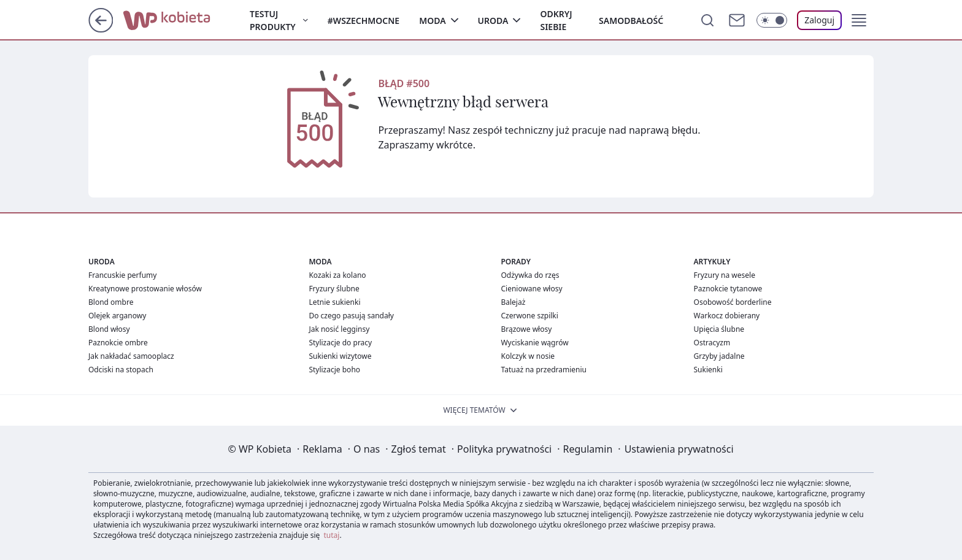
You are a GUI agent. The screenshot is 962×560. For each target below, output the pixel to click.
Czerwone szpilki (529, 316)
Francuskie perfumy (122, 275)
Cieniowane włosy (531, 289)
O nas (367, 449)
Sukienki (708, 370)
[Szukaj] (707, 20)
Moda (432, 21)
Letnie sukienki (334, 302)
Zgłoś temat (419, 449)
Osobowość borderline (733, 302)
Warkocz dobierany (727, 316)
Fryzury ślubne (334, 289)
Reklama (322, 449)
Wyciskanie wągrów (534, 343)
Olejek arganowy (117, 316)
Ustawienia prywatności (679, 449)
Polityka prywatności (504, 449)
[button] (859, 20)
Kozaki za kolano (337, 275)
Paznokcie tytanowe (728, 289)
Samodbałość (631, 21)
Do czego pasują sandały (351, 316)
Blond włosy (109, 329)
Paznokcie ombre (118, 343)
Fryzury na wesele (725, 275)
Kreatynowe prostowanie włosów (145, 289)
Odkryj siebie (556, 20)
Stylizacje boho (334, 370)
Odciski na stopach (121, 370)
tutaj (332, 535)
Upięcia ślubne (719, 329)
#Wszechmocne (364, 21)
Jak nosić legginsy (339, 329)
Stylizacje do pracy (340, 343)
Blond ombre (111, 302)
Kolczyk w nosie (528, 356)
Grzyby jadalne (719, 356)
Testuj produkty (273, 20)
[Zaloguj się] (819, 20)
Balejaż (513, 302)
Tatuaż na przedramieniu (544, 370)
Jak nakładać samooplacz (131, 356)
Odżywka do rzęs (530, 275)
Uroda (493, 21)
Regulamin (588, 449)
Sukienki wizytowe (340, 356)
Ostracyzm (712, 343)
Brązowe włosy (526, 329)
